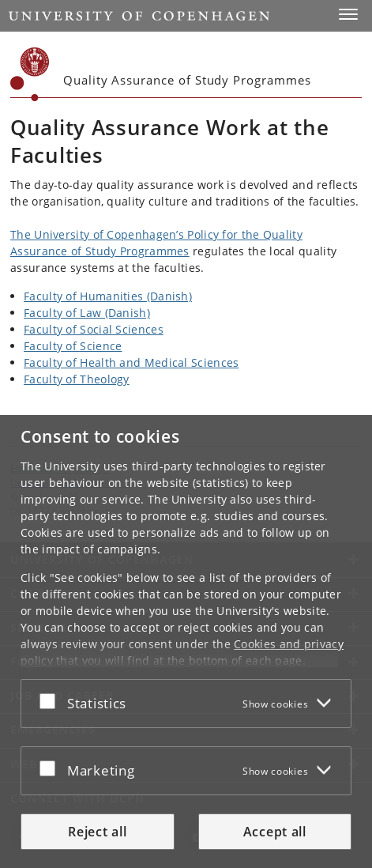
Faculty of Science (73, 346)
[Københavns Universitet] (30, 74)
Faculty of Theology (77, 379)
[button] (348, 14)
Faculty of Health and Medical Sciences (131, 362)
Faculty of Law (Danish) (87, 313)
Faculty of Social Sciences (94, 329)
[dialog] (186, 642)
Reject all (97, 832)
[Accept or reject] (51, 700)
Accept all (275, 832)
